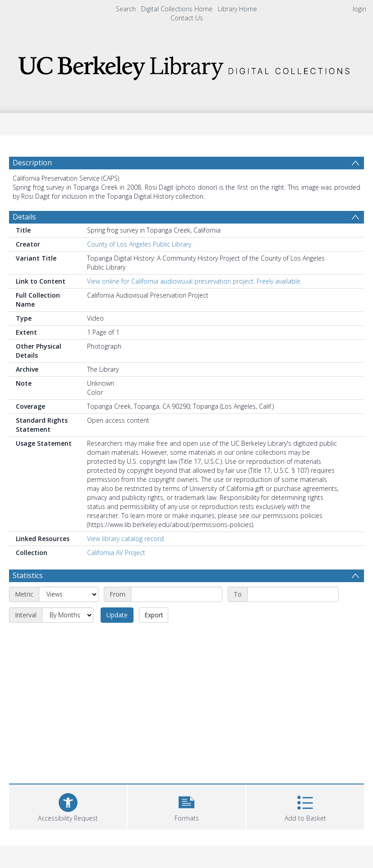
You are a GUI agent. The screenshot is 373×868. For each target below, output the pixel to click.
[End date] (293, 594)
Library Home (237, 9)
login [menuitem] (359, 9)
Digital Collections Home (177, 9)
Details (24, 217)
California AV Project (116, 553)
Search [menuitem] (126, 9)
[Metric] (69, 594)
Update (117, 615)
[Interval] (68, 615)
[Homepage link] (186, 65)
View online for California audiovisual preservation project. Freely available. (194, 281)
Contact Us (187, 18)
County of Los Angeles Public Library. (140, 244)
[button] (186, 806)
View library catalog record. (126, 539)
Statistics (28, 575)
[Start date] (177, 594)
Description (32, 163)
